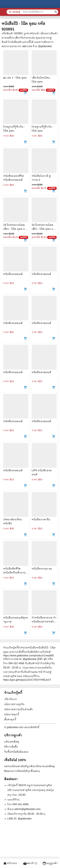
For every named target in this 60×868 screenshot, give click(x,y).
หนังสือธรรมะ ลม (42, 569)
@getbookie (25, 819)
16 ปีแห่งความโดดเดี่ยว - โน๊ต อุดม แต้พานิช (15, 229)
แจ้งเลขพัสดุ (12, 742)
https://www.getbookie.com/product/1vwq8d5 (29, 656)
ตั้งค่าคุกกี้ (10, 719)
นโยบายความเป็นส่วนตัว (18, 709)
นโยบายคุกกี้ (12, 714)
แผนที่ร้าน (13, 800)
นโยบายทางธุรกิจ (14, 704)
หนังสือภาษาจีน (41, 519)
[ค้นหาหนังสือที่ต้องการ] (56, 12)
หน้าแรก (10, 863)
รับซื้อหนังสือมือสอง (16, 752)
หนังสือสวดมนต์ (13, 274)
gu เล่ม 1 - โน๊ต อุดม (15, 78)
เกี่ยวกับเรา (11, 699)
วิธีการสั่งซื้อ (11, 747)
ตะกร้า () (30, 863)
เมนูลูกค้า (50, 863)
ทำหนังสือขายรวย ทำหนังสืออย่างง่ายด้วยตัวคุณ (44, 622)
